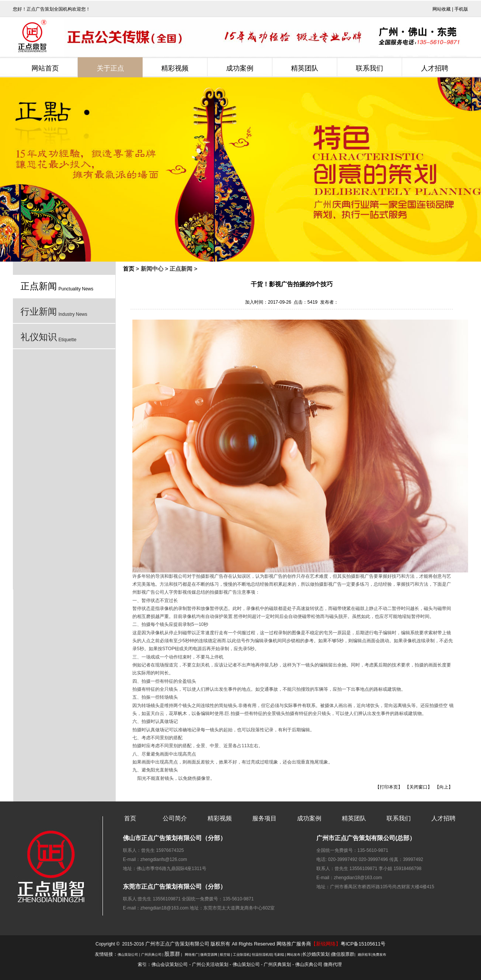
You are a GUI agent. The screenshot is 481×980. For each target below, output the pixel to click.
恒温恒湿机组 (262, 955)
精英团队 (305, 68)
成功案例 (240, 68)
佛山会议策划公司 (170, 964)
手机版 (461, 9)
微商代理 (333, 964)
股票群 (172, 954)
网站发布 (294, 955)
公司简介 (175, 818)
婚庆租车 (365, 955)
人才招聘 (435, 68)
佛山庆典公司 (309, 964)
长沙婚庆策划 (316, 954)
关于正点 (110, 68)
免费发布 (379, 955)
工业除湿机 (241, 955)
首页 (129, 269)
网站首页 (45, 68)
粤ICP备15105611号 (363, 944)
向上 (444, 787)
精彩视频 (175, 68)
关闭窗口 (418, 787)
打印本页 (389, 787)
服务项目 (264, 818)
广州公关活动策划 (210, 964)
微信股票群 (343, 954)
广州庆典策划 (277, 964)
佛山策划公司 (128, 955)
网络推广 (192, 955)
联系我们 (369, 68)
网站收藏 (442, 9)
